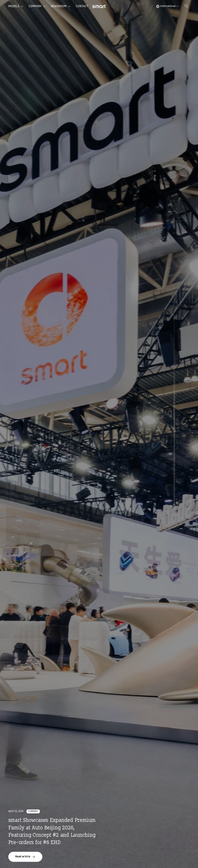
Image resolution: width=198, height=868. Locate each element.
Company (35, 6)
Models (14, 6)
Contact (82, 6)
